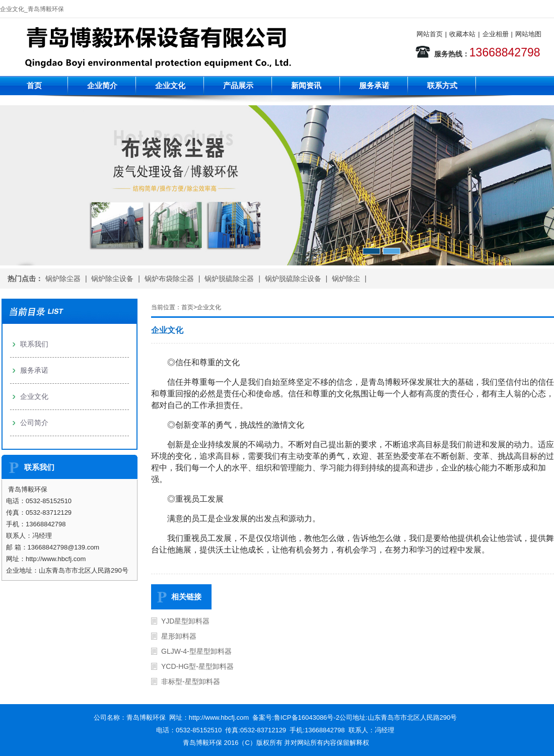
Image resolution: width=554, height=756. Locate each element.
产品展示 (238, 85)
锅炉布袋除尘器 (169, 279)
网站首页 (430, 34)
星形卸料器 (179, 636)
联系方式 (442, 85)
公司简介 (34, 423)
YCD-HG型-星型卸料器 (197, 666)
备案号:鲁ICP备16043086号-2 (296, 717)
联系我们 (34, 344)
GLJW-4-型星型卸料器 (196, 651)
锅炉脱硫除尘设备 (293, 279)
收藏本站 (462, 34)
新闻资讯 (306, 85)
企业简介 (102, 85)
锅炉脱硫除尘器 (229, 279)
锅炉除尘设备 (112, 279)
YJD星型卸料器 (185, 621)
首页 (34, 85)
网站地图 (528, 34)
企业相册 (496, 34)
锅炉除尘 (346, 279)
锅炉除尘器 (63, 279)
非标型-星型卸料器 (191, 681)
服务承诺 (374, 85)
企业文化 (170, 85)
